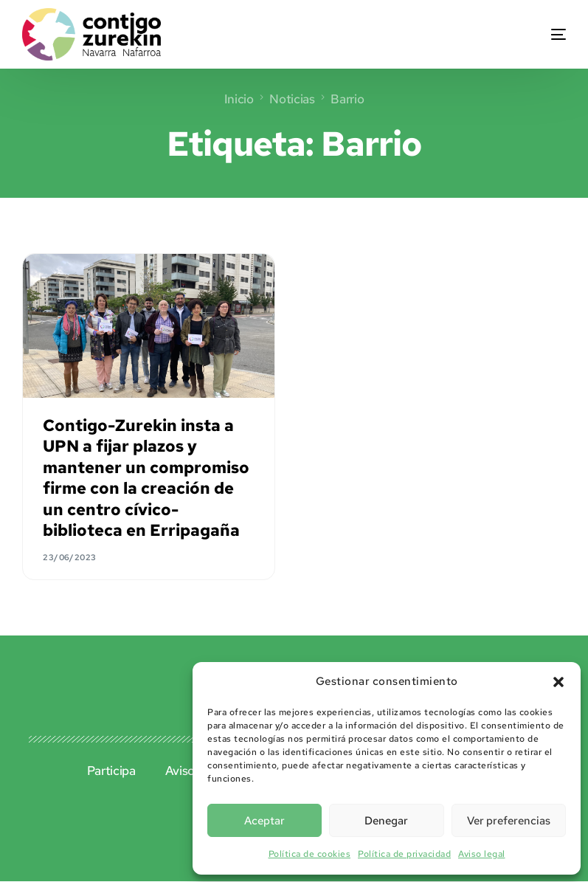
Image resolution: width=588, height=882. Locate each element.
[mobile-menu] (539, 35)
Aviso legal (482, 854)
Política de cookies (310, 854)
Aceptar (264, 821)
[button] (558, 682)
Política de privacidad (404, 854)
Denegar (386, 821)
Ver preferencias (509, 821)
